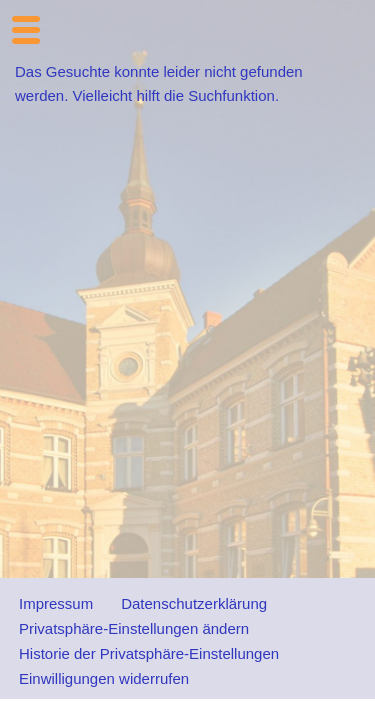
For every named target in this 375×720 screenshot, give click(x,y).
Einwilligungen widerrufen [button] (104, 678)
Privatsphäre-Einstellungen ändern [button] (134, 628)
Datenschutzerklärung (194, 603)
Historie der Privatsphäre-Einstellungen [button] (149, 653)
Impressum (56, 603)
